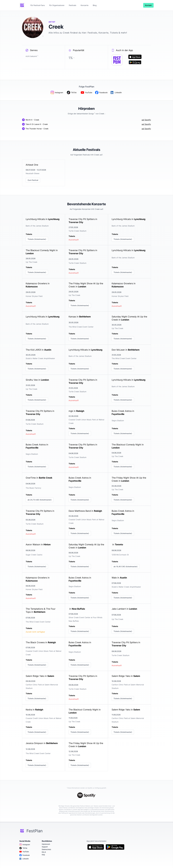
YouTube (24, 852)
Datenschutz (46, 849)
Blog (95, 5)
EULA (44, 852)
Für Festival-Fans (38, 5)
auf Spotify (146, 120)
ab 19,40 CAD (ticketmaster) (126, 567)
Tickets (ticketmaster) (37, 239)
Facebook (25, 855)
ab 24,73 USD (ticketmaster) (40, 500)
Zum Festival (33, 180)
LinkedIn (24, 859)
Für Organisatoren (57, 5)
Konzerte (85, 5)
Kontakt (148, 5)
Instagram (25, 845)
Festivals (73, 5)
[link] (44, 173)
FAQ (43, 855)
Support (45, 847)
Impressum (46, 844)
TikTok (23, 848)
